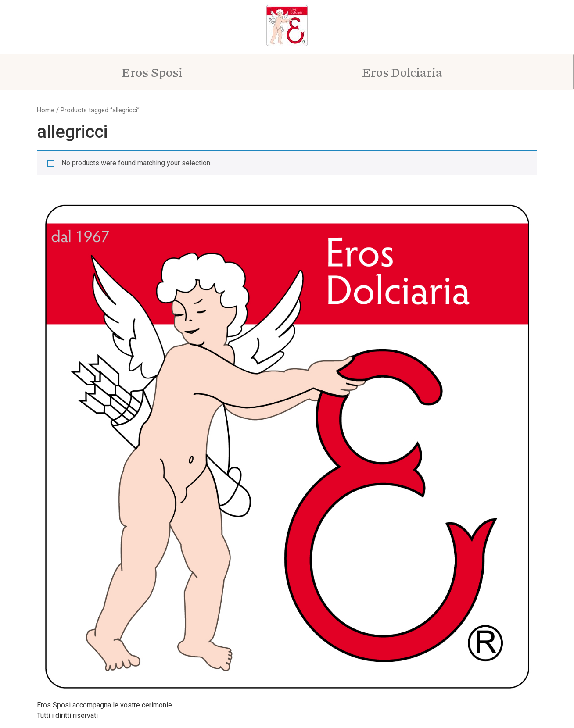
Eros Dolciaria (407, 72)
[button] (157, 72)
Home (46, 110)
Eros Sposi (157, 72)
